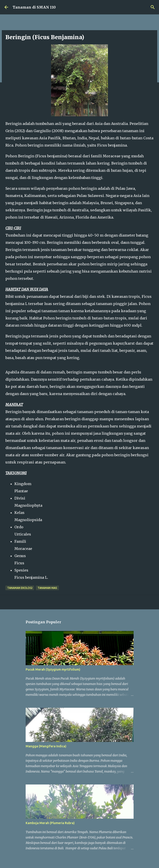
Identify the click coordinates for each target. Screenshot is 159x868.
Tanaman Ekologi (20, 588)
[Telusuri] (153, 7)
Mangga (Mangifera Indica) (46, 746)
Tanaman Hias (47, 588)
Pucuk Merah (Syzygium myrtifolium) (53, 669)
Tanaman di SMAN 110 (34, 7)
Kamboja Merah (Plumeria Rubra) (50, 823)
